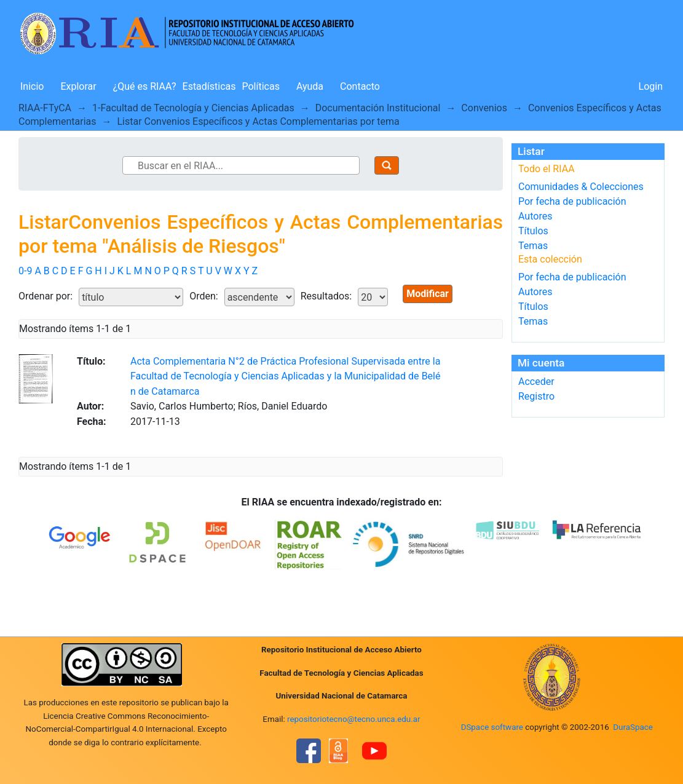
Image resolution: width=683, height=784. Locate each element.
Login (651, 86)
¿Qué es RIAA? (145, 86)
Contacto (360, 86)
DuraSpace (633, 727)
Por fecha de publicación (572, 201)
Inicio (32, 86)
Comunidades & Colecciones (581, 187)
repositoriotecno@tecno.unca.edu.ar (354, 719)
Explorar (78, 86)
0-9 (25, 271)
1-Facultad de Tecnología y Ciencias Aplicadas (193, 108)
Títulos (533, 231)
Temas (533, 246)
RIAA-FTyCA (45, 108)
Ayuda (310, 86)
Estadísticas (209, 86)
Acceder (536, 382)
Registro (536, 396)
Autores (535, 216)
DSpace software (492, 727)
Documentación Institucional (378, 108)
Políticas (261, 86)
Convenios (484, 108)
